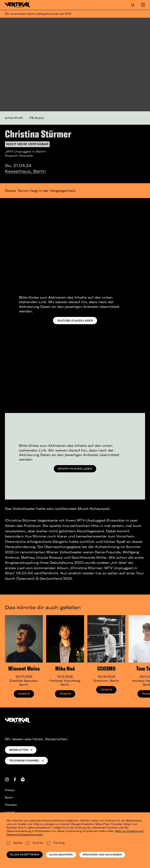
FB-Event (37, 118)
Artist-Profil (14, 118)
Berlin (9, 798)
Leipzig (10, 812)
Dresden (11, 805)
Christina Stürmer (38, 134)
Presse (10, 790)
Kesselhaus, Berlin (25, 171)
